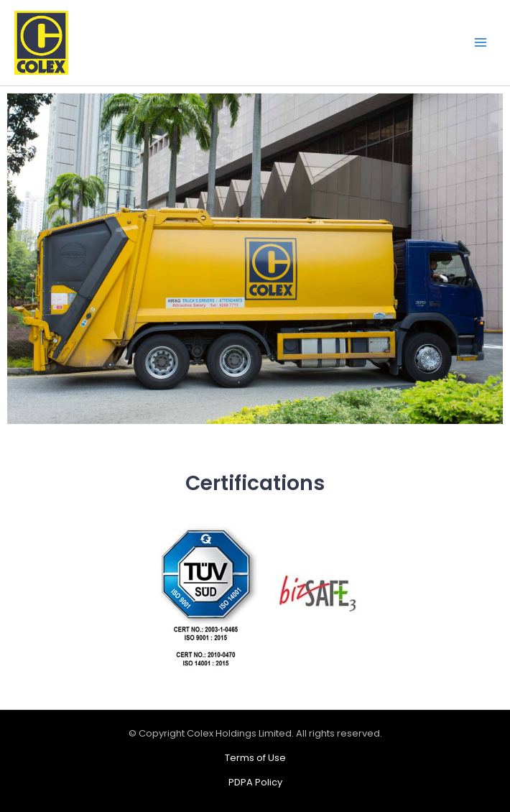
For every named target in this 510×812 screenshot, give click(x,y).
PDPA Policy (255, 782)
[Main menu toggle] (481, 43)
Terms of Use (255, 758)
